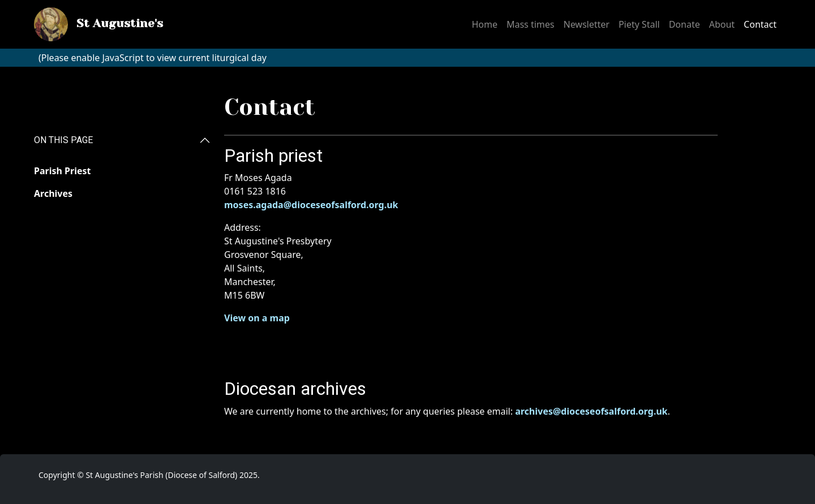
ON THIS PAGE (63, 140)
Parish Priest (62, 171)
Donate (685, 24)
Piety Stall (639, 24)
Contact (760, 24)
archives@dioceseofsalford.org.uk (591, 411)
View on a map (257, 318)
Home (484, 24)
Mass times (531, 24)
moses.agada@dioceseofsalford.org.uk (311, 205)
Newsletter (586, 24)
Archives (53, 193)
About (722, 24)
